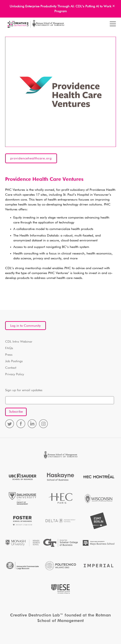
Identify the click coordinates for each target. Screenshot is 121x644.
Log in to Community (25, 326)
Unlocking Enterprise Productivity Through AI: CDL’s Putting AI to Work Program (60, 9)
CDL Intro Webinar (19, 342)
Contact (11, 368)
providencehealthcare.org (31, 159)
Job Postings (14, 361)
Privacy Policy (15, 374)
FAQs (9, 348)
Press (9, 355)
